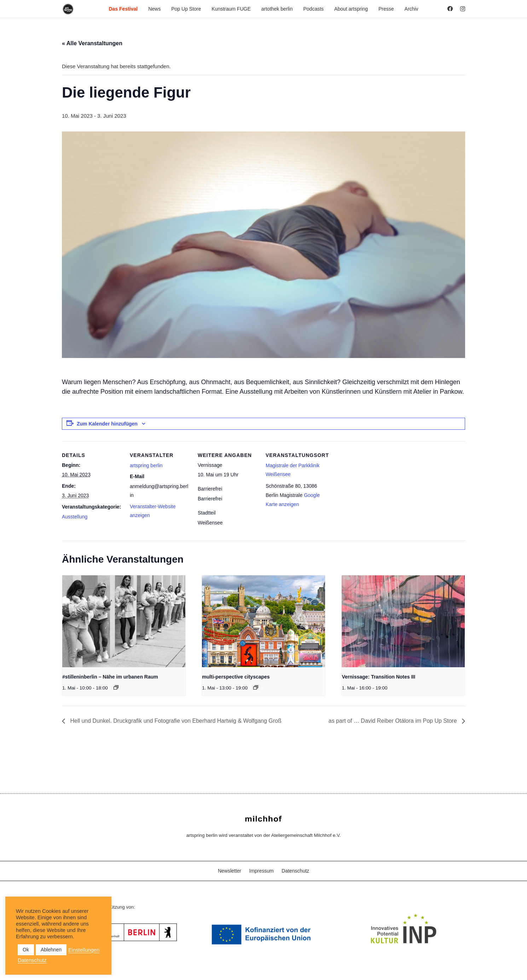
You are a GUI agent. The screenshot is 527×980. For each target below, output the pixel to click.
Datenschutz (295, 871)
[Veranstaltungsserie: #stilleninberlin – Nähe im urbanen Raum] (116, 687)
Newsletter (230, 871)
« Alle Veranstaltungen (92, 43)
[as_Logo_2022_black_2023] (68, 9)
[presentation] (124, 621)
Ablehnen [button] (51, 950)
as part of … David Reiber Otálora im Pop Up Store (393, 721)
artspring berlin (146, 465)
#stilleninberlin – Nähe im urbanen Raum (110, 677)
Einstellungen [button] (84, 950)
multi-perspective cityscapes (236, 677)
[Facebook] (450, 9)
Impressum (262, 871)
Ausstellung (75, 517)
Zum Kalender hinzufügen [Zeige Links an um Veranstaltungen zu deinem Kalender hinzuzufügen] (107, 424)
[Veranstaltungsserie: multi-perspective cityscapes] (256, 687)
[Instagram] (463, 9)
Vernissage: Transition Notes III (378, 677)
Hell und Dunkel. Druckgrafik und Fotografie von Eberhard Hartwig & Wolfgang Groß (175, 721)
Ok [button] (26, 950)
